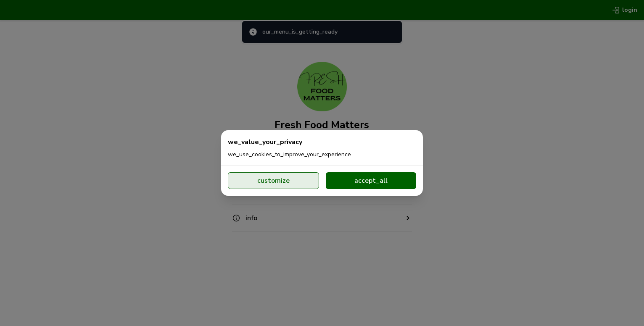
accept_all (371, 181)
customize (273, 181)
